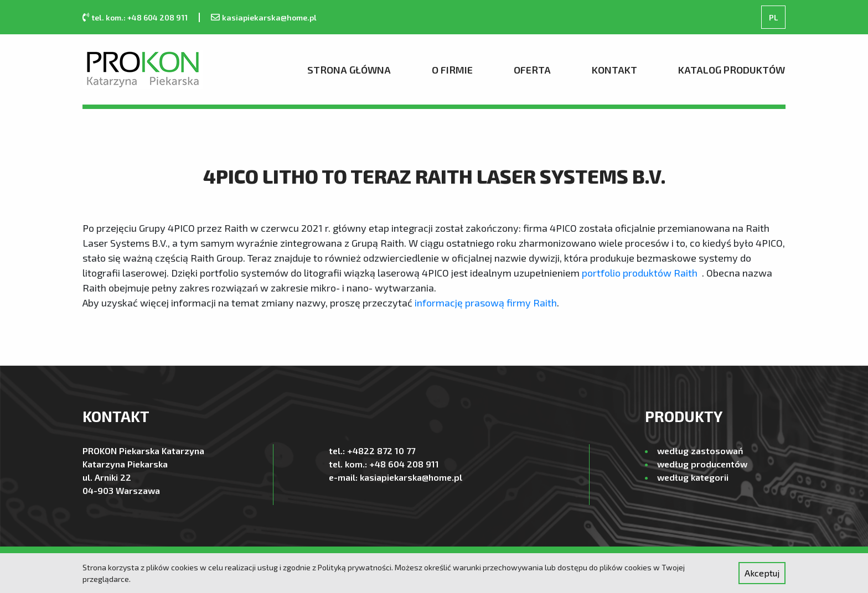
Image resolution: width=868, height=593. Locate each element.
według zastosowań (700, 451)
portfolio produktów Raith (640, 273)
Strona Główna (349, 70)
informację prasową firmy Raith (486, 303)
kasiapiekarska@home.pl (269, 17)
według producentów (702, 464)
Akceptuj (762, 573)
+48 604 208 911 (404, 464)
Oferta (532, 70)
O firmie (452, 70)
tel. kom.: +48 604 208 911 (139, 17)
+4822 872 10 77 (381, 451)
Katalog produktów (732, 70)
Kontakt (614, 70)
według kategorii (693, 477)
